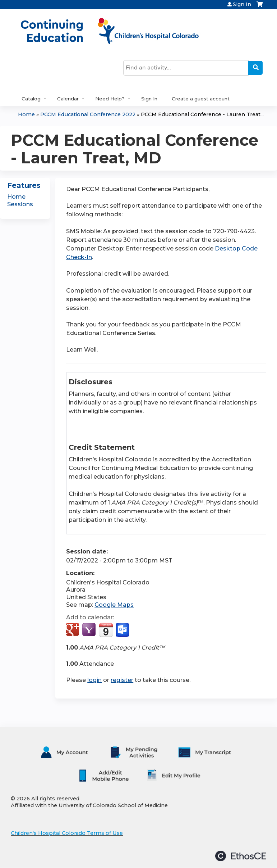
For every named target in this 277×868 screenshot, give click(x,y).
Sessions (20, 204)
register (122, 680)
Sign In (242, 4)
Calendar (68, 99)
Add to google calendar (73, 630)
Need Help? (110, 99)
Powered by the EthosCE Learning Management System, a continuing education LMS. (241, 856)
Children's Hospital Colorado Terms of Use (67, 833)
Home (26, 114)
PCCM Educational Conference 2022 (88, 114)
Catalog (31, 99)
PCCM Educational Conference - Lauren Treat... (202, 114)
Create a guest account (201, 99)
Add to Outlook (123, 630)
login (94, 680)
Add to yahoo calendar (90, 630)
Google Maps (114, 605)
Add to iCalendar (106, 630)
